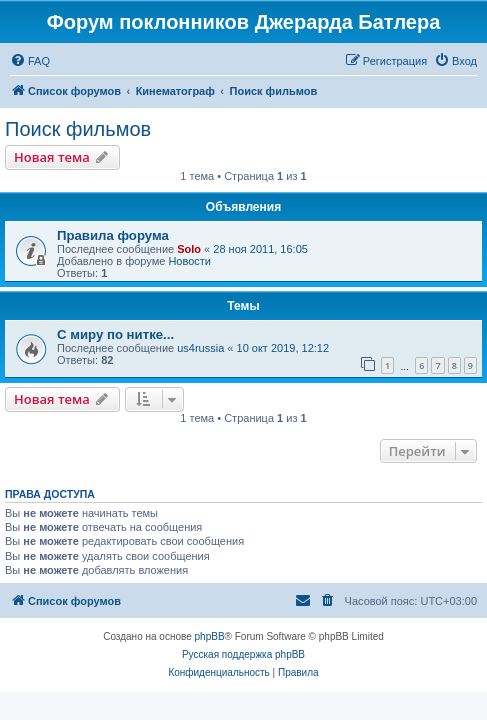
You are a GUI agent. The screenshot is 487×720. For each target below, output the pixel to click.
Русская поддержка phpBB (243, 654)
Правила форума (113, 235)
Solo (189, 249)
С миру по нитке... (115, 334)
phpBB (210, 636)
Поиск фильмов (78, 129)
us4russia (200, 348)
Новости (189, 261)
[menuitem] (30, 61)
